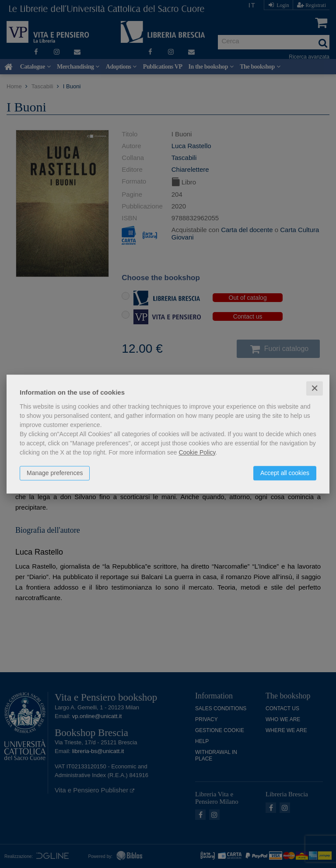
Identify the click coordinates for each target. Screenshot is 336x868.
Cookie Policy (197, 452)
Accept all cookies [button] (285, 473)
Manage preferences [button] (55, 473)
